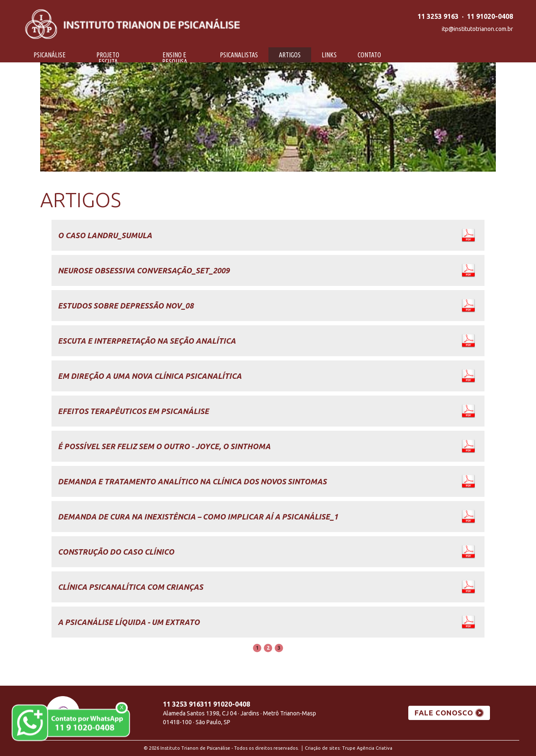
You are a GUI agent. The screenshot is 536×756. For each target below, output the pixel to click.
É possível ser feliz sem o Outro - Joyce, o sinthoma (164, 446)
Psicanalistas (239, 55)
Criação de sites (322, 748)
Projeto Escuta (108, 58)
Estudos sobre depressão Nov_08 (126, 306)
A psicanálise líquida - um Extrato (129, 622)
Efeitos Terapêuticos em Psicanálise (133, 411)
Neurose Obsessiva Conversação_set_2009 (144, 270)
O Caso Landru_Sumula (105, 235)
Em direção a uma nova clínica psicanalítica (150, 376)
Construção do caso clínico (116, 552)
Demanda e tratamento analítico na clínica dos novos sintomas (192, 481)
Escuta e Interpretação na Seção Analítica (147, 341)
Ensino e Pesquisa (175, 58)
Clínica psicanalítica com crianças (130, 587)
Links (329, 55)
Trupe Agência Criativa (367, 748)
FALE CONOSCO (444, 713)
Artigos (290, 55)
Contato (369, 55)
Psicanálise (50, 55)
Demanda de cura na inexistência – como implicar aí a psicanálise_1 (198, 517)
